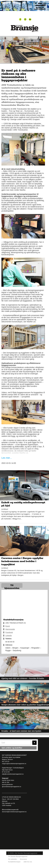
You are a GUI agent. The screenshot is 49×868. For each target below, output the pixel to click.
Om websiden (13, 859)
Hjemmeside (10, 629)
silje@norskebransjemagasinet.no (13, 774)
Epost (8, 626)
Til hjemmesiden (12, 586)
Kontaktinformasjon (14, 862)
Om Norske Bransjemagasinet (18, 856)
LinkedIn (9, 635)
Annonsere (23, 859)
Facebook (9, 632)
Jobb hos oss (28, 862)
